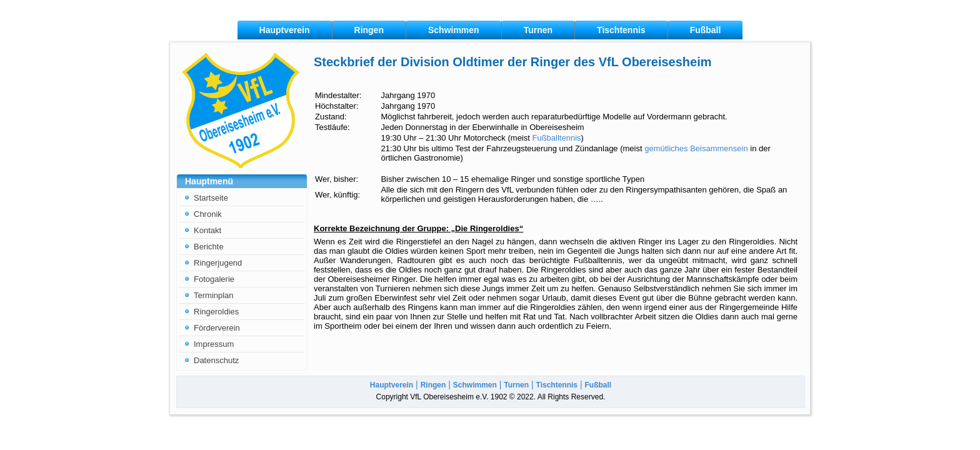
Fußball (706, 30)
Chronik (208, 214)
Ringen (369, 30)
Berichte (209, 247)
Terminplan (214, 295)
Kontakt (207, 230)
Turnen (538, 30)
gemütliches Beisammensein (696, 148)
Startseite (211, 198)
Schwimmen (454, 30)
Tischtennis (621, 30)
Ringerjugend (218, 263)
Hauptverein (285, 30)
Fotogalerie (214, 279)
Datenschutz (216, 360)
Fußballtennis (556, 138)
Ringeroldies (216, 312)
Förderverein (217, 328)
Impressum (214, 344)
